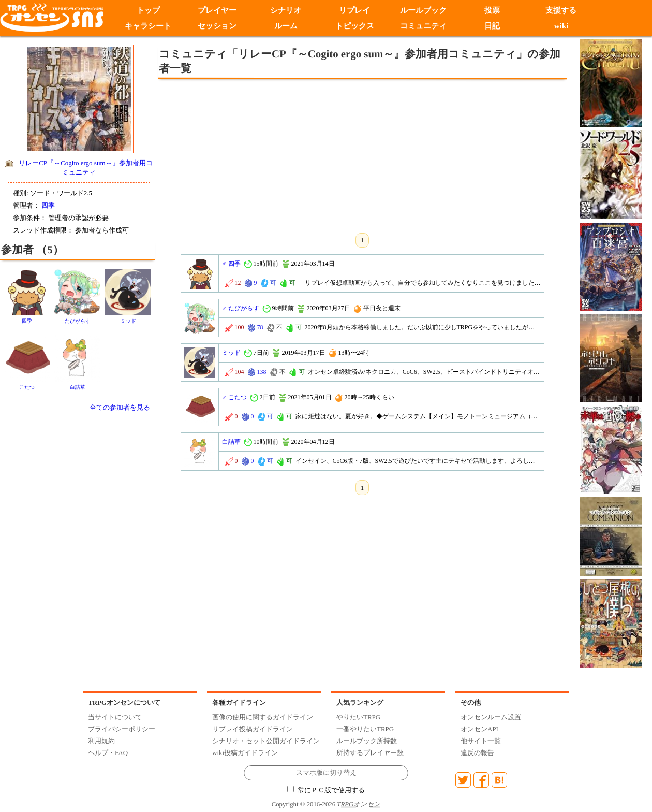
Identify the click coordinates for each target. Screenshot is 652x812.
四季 (48, 205)
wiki (561, 26)
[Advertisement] (277, 154)
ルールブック (423, 10)
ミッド (128, 321)
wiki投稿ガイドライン (245, 753)
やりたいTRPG (358, 717)
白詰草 (78, 387)
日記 (492, 26)
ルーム (286, 26)
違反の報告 (477, 753)
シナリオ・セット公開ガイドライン (266, 741)
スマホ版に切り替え (326, 773)
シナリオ (286, 10)
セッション (217, 26)
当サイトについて (115, 717)
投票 (492, 10)
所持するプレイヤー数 (370, 753)
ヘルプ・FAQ (108, 753)
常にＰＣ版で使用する (326, 790)
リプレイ (354, 10)
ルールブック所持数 (367, 741)
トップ (148, 10)
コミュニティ (423, 26)
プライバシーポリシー (122, 729)
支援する (561, 10)
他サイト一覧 (481, 741)
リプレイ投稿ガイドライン (253, 729)
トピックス (355, 26)
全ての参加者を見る (120, 407)
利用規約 (101, 741)
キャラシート (148, 26)
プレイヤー (217, 10)
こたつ (27, 387)
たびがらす (78, 321)
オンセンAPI (479, 729)
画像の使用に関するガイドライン (263, 717)
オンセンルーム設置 (491, 717)
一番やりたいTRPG (365, 729)
